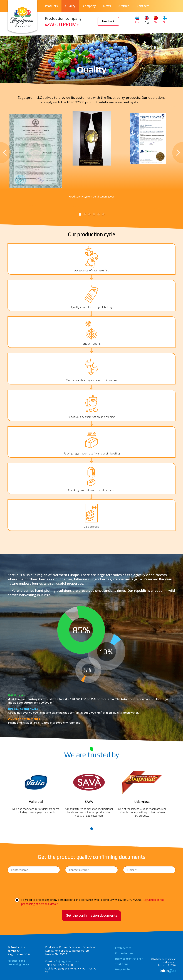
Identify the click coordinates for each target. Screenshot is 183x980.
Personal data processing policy (18, 963)
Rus (137, 20)
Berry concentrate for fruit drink (129, 961)
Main (89, 62)
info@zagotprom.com (66, 961)
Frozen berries (124, 953)
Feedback (108, 21)
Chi (156, 20)
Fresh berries (123, 948)
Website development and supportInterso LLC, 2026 (164, 962)
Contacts (143, 6)
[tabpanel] (92, 138)
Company (89, 6)
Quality (70, 6)
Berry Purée (122, 969)
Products (51, 6)
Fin (165, 20)
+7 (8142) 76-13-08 (62, 965)
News (107, 6)
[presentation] (91, 885)
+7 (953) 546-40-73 (65, 968)
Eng (147, 20)
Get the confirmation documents (91, 915)
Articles (124, 6)
